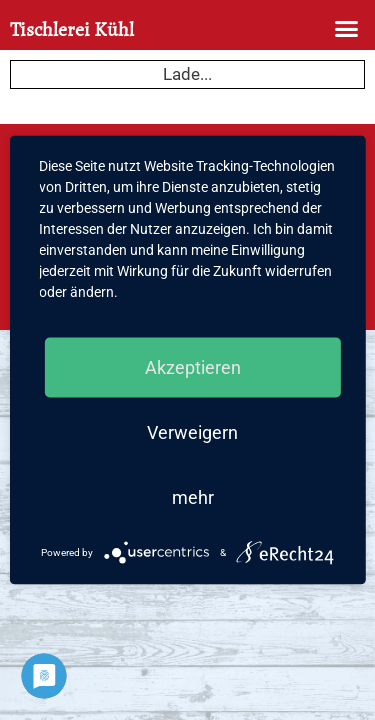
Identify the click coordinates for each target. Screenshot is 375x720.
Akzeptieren (193, 367)
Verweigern (192, 432)
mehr (193, 497)
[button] (347, 29)
